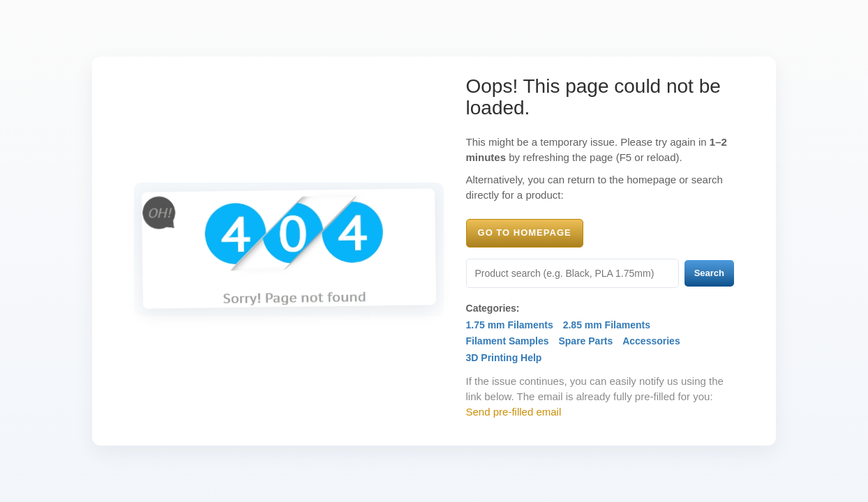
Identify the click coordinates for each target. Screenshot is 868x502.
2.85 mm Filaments (607, 325)
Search (709, 273)
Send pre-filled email (514, 412)
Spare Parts (585, 341)
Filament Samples (508, 341)
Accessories (651, 341)
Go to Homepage (525, 233)
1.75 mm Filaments (510, 325)
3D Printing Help (504, 358)
